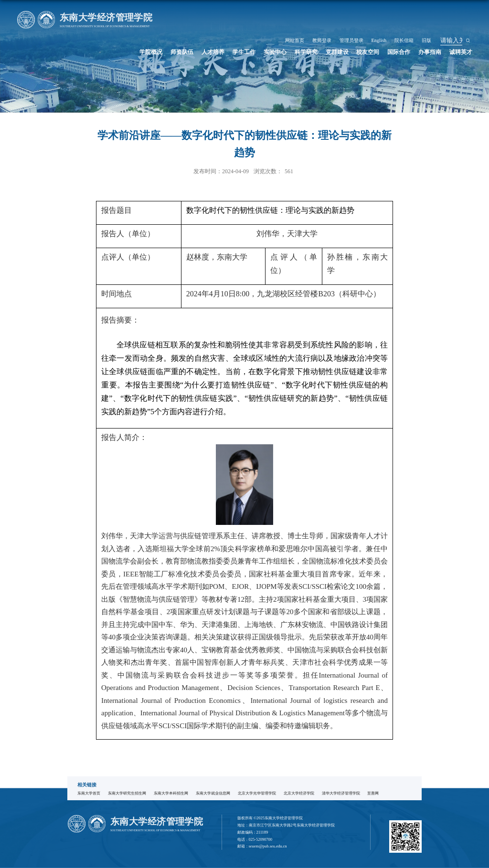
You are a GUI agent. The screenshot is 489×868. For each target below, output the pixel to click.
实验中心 (309, 22)
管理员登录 (393, 11)
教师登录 (370, 11)
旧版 (454, 11)
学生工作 (283, 22)
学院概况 (206, 22)
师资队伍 (232, 22)
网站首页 (348, 11)
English (415, 11)
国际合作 (412, 22)
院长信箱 (436, 11)
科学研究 (334, 22)
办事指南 (437, 22)
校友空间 (386, 22)
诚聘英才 (463, 22)
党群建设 (360, 22)
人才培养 (257, 22)
